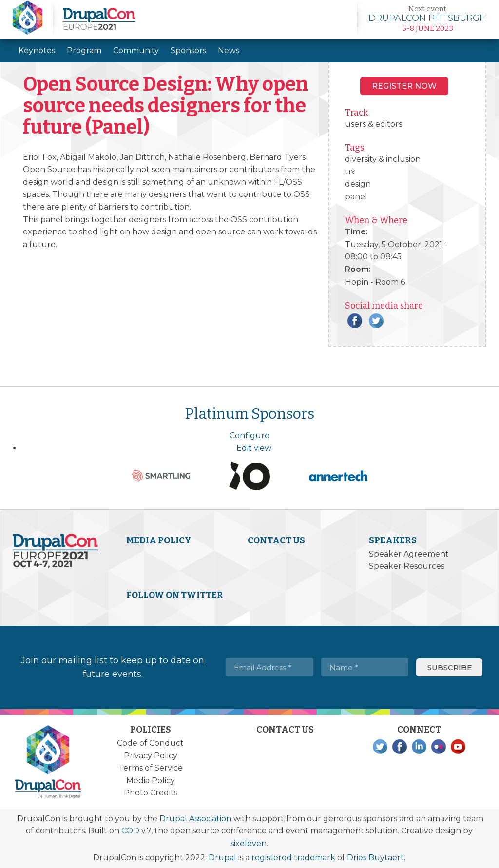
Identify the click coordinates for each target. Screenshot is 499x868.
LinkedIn (419, 747)
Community (136, 50)
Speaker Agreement (409, 554)
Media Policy (159, 540)
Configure (249, 435)
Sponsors (188, 50)
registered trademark (293, 858)
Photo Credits (151, 793)
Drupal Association (195, 819)
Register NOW (404, 86)
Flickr (439, 747)
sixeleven (249, 843)
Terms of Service (151, 768)
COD (130, 831)
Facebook (355, 321)
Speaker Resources (407, 566)
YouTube (458, 747)
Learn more (427, 19)
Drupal (222, 858)
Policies (151, 730)
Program (84, 50)
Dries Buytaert (375, 858)
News (229, 50)
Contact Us (276, 540)
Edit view (254, 448)
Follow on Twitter (175, 595)
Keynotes (37, 50)
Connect (419, 730)
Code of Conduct (150, 743)
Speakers (393, 540)
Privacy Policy (151, 756)
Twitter (376, 321)
